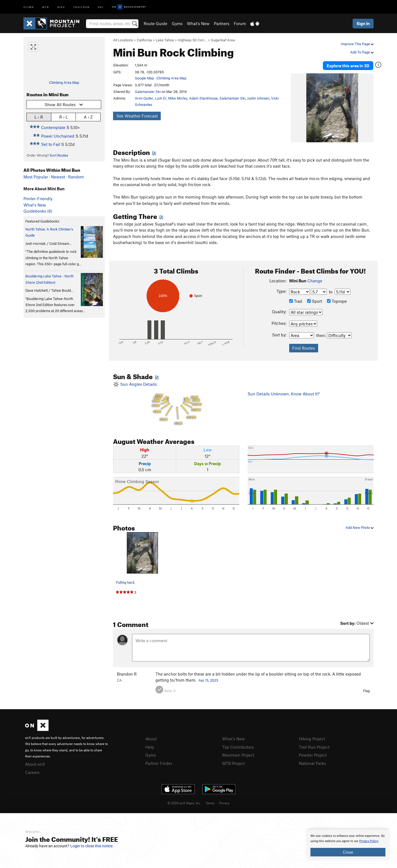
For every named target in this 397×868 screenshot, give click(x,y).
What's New (198, 23)
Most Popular (36, 177)
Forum (240, 23)
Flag (366, 691)
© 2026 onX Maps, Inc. (184, 803)
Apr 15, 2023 (208, 680)
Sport (315, 301)
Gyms (177, 23)
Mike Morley (178, 98)
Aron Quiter (144, 98)
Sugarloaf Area (223, 40)
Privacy (224, 803)
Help (150, 747)
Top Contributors (238, 747)
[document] (348, 845)
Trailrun (81, 7)
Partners (222, 23)
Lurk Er (161, 98)
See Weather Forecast (137, 116)
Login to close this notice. (92, 846)
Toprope (337, 301)
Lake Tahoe (165, 40)
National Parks (312, 763)
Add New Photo (360, 527)
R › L (64, 117)
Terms (210, 803)
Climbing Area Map (64, 82)
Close (348, 852)
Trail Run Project (314, 747)
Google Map (144, 78)
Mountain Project (238, 755)
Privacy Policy (369, 841)
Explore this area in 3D (348, 66)
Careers (32, 772)
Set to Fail (51, 144)
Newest (58, 177)
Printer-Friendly (38, 199)
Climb (29, 7)
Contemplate (53, 127)
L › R (39, 117)
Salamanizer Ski (148, 92)
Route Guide (155, 23)
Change (315, 281)
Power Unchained (58, 136)
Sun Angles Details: (176, 404)
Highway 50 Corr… (192, 40)
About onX (35, 764)
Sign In (363, 23)
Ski (101, 7)
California (144, 40)
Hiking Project (312, 739)
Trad (296, 301)
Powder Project (313, 755)
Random (76, 177)
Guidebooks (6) (38, 211)
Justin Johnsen (258, 98)
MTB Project (234, 763)
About (151, 739)
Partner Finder (159, 763)
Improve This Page (357, 44)
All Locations (123, 40)
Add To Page (362, 52)
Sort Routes (59, 155)
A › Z (88, 117)
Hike (61, 7)
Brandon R (127, 674)
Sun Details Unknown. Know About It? (284, 394)
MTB (46, 7)
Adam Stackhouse (203, 98)
